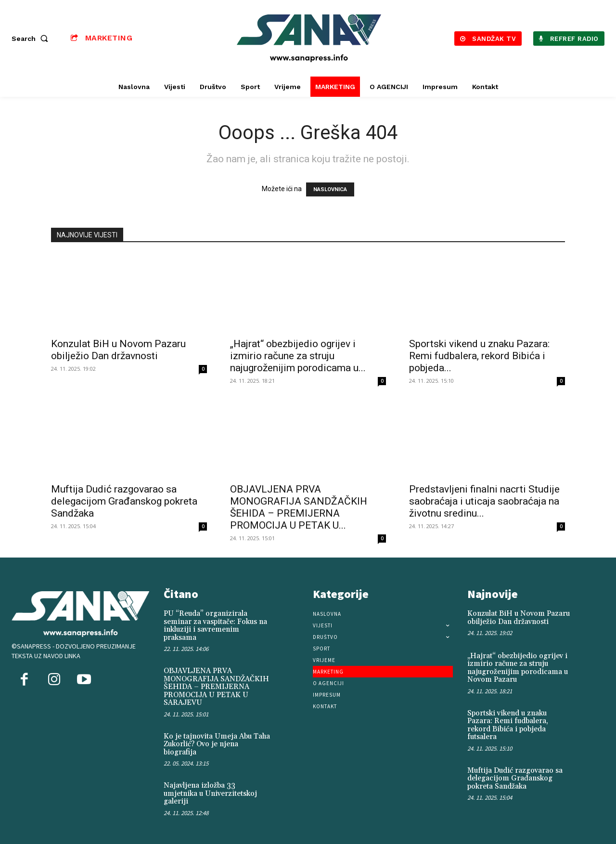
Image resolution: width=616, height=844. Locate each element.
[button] (32, 39)
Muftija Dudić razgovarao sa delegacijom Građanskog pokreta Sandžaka (124, 501)
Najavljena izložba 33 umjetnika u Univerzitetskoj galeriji (210, 793)
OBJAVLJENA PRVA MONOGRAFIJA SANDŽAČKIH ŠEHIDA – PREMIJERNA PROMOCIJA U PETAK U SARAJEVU (216, 687)
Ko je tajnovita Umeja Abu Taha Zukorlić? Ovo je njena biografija (217, 744)
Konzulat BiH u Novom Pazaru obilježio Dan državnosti (118, 350)
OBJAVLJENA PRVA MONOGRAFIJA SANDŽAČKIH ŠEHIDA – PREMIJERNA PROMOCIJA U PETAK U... (299, 507)
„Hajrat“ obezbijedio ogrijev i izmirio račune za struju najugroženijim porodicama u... (298, 356)
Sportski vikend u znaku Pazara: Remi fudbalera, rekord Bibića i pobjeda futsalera (508, 725)
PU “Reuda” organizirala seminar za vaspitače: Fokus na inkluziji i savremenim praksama (215, 626)
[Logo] (309, 38)
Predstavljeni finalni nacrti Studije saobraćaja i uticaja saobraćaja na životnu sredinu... (484, 501)
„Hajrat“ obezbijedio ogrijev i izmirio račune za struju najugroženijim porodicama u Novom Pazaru (518, 668)
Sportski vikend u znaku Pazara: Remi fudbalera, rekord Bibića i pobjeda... (479, 356)
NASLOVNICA (330, 189)
